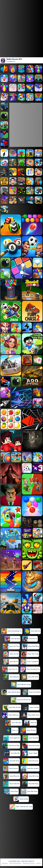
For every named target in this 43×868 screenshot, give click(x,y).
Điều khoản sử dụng (29, 863)
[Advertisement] (21, 835)
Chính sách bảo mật (15, 863)
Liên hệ (39, 863)
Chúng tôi (5, 863)
